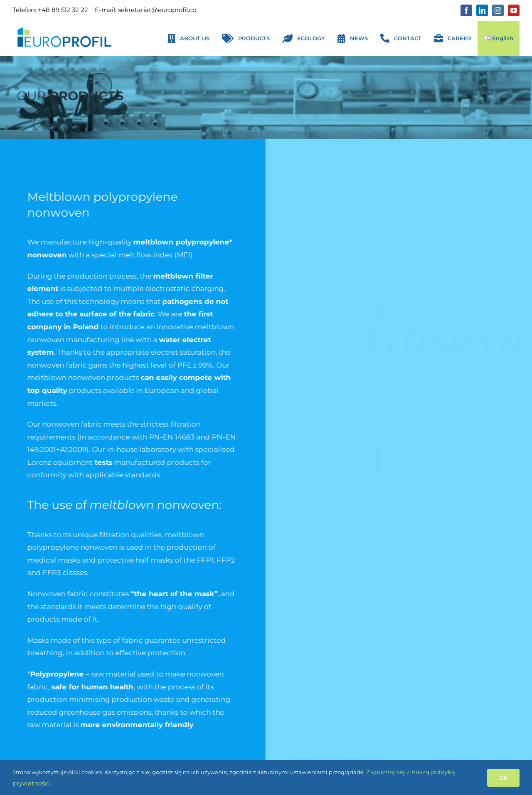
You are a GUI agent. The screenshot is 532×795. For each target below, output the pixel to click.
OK (503, 778)
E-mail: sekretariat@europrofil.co (145, 10)
